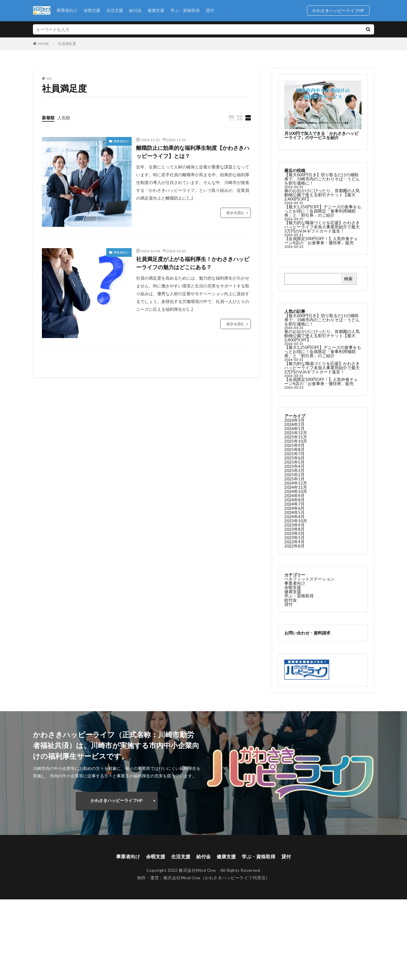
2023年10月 (296, 522)
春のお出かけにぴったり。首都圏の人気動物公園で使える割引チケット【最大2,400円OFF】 (322, 195)
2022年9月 (294, 543)
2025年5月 (294, 463)
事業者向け (67, 10)
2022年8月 (294, 547)
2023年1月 (294, 539)
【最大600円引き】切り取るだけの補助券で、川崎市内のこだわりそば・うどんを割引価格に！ (322, 179)
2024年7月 (294, 505)
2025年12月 (296, 434)
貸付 (210, 10)
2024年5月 (294, 514)
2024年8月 (294, 501)
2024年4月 (294, 518)
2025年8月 (294, 451)
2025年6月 (294, 459)
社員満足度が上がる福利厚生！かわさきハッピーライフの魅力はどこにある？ (193, 263)
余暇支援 (92, 10)
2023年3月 (294, 535)
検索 (348, 279)
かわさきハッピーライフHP (340, 10)
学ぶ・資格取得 (185, 10)
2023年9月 (294, 526)
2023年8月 (294, 531)
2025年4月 (294, 468)
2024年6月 (294, 510)
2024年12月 (296, 484)
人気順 (64, 118)
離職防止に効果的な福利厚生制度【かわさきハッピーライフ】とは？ (193, 152)
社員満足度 (67, 44)
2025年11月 (296, 438)
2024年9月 (294, 497)
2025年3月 (294, 472)
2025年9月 (294, 447)
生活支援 (115, 10)
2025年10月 (296, 442)
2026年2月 (294, 426)
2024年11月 (296, 489)
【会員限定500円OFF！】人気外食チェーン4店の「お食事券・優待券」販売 (321, 241)
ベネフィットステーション (309, 580)
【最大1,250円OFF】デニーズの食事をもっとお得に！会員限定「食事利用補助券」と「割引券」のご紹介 (323, 211)
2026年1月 (294, 430)
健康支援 (156, 10)
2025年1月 (294, 480)
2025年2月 (294, 476)
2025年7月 (294, 455)
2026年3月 (294, 422)
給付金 (135, 10)
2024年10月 (296, 493)
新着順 (48, 118)
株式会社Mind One (182, 878)
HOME (44, 43)
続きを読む (236, 213)
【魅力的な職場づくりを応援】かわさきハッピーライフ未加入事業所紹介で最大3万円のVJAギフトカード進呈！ (322, 227)
